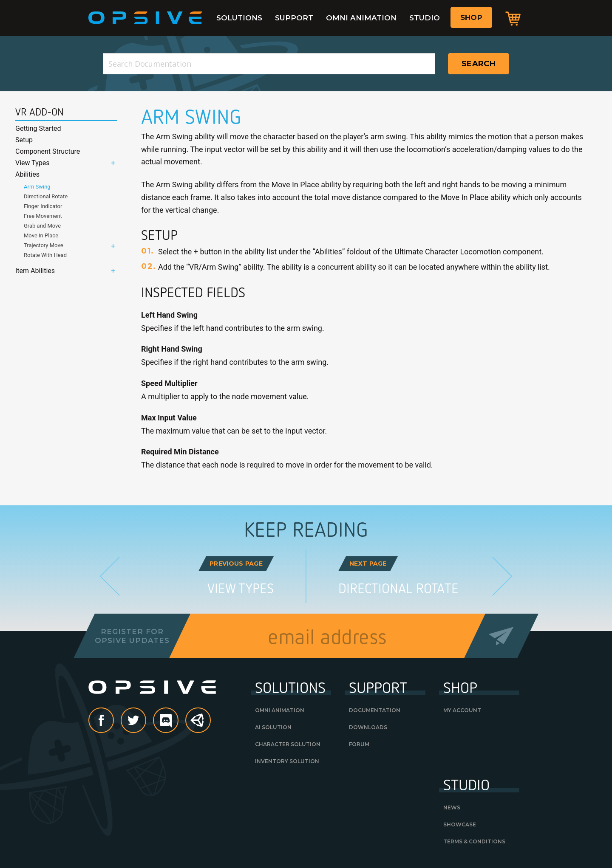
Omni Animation (361, 18)
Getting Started (38, 128)
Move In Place (41, 235)
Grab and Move (42, 226)
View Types (33, 163)
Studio (425, 18)
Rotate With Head (45, 255)
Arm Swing (37, 187)
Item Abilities (35, 271)
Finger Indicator (43, 206)
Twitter (146, 721)
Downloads (368, 727)
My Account (462, 710)
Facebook (113, 721)
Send (501, 636)
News (452, 807)
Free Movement (43, 216)
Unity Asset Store (198, 725)
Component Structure (48, 151)
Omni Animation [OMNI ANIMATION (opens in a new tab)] (280, 710)
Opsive (145, 18)
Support (294, 18)
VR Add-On (40, 112)
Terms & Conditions (474, 841)
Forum (359, 744)
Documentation (375, 710)
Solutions (239, 18)
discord (178, 721)
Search (479, 64)
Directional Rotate (46, 196)
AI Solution (273, 727)
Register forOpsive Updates (132, 636)
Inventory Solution (287, 761)
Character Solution (288, 744)
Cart (513, 18)
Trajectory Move (44, 245)
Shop (471, 17)
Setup (24, 140)
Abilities (27, 174)
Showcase (460, 824)
